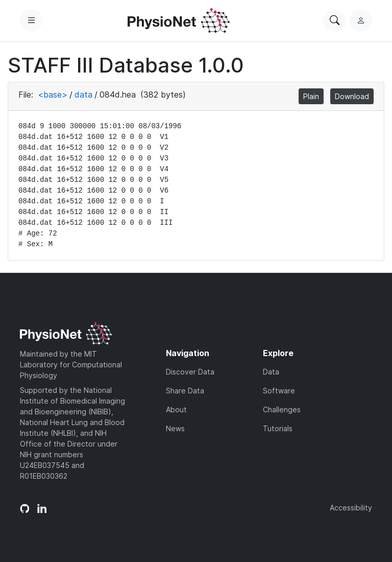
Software (279, 391)
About (176, 409)
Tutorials (278, 428)
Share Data (185, 391)
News (175, 428)
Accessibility (351, 508)
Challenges (282, 409)
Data (271, 372)
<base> (53, 95)
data (83, 95)
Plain (311, 96)
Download (352, 96)
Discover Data (190, 372)
